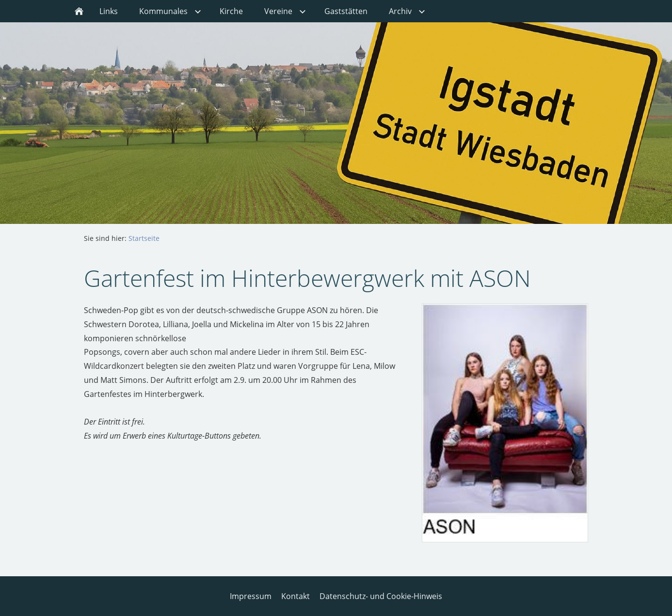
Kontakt (296, 596)
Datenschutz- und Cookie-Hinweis (381, 596)
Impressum (251, 596)
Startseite (144, 238)
